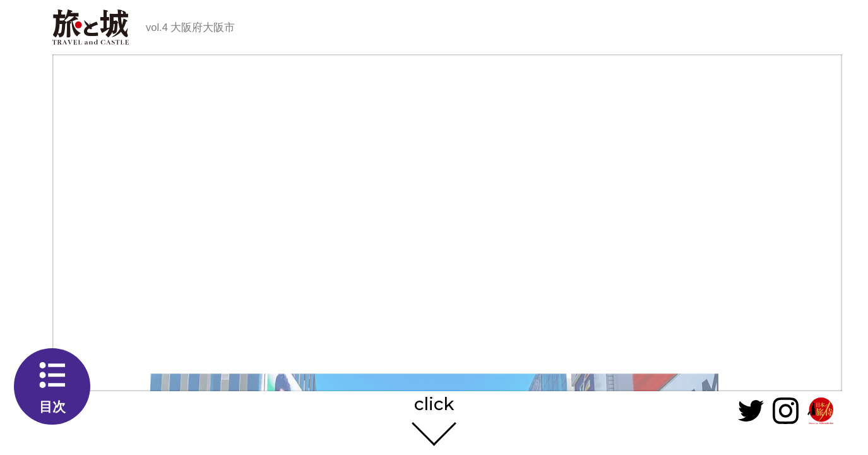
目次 (52, 407)
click (434, 405)
